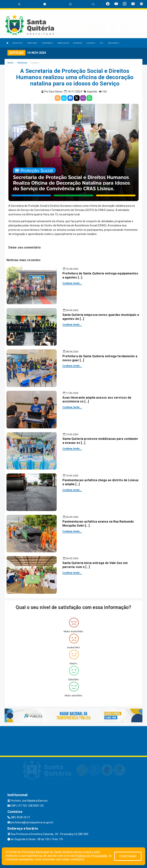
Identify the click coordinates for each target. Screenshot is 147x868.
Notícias (22, 63)
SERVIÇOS (91, 43)
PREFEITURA (32, 43)
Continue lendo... (72, 283)
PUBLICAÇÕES (114, 43)
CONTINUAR (128, 856)
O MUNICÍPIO (18, 43)
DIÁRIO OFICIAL (63, 43)
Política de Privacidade (91, 856)
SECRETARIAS (48, 43)
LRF (102, 43)
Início (11, 63)
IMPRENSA (78, 43)
